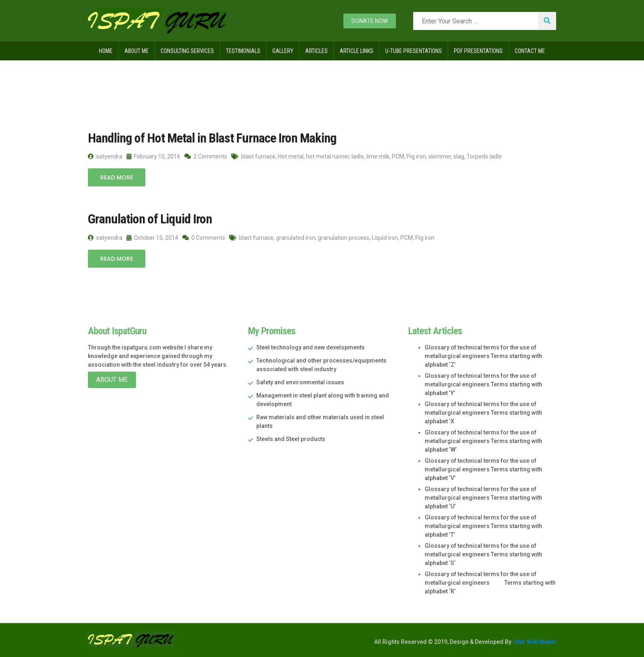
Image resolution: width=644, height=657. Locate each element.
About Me (137, 51)
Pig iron (416, 156)
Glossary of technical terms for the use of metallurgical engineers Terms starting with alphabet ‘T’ (483, 526)
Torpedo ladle (484, 156)
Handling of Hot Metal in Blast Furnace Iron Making (212, 138)
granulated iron (296, 238)
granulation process (344, 238)
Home (106, 51)
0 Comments (204, 238)
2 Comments (206, 156)
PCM (398, 156)
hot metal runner (328, 156)
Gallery (283, 51)
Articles (316, 51)
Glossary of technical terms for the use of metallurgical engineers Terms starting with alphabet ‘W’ (483, 441)
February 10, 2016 (153, 156)
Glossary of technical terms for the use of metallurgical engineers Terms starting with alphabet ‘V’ (483, 469)
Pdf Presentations (478, 51)
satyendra (105, 156)
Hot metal (291, 156)
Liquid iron (385, 238)
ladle (358, 156)
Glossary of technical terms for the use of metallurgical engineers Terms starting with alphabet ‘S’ (483, 554)
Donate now (370, 21)
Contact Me (530, 51)
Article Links (356, 51)
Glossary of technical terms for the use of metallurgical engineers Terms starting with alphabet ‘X (483, 413)
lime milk (378, 156)
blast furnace (258, 156)
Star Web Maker (535, 642)
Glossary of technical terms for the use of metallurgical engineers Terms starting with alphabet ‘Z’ (483, 356)
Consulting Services (187, 51)
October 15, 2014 (152, 238)
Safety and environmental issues (300, 382)
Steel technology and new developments (310, 347)
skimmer (440, 156)
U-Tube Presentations (414, 51)
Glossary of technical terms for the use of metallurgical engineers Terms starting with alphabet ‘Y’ (483, 384)
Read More (117, 177)
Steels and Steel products (291, 439)
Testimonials (243, 51)
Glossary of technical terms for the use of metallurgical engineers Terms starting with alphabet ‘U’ (483, 498)
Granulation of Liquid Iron (150, 219)
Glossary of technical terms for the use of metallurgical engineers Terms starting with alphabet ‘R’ (490, 583)
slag (459, 156)
